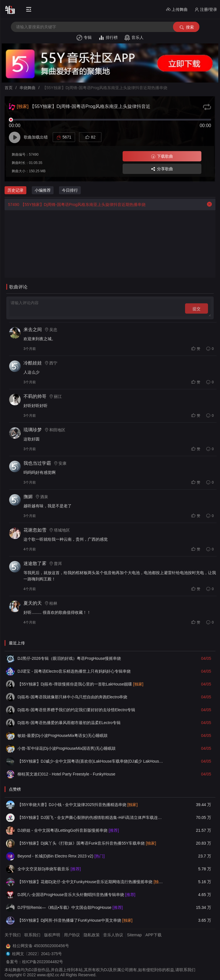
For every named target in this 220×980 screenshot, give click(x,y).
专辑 (84, 38)
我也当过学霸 (37, 463)
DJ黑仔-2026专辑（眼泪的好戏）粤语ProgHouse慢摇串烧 (69, 658)
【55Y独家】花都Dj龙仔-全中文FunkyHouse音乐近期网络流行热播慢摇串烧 (90, 882)
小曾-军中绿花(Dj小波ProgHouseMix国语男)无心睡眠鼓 (67, 748)
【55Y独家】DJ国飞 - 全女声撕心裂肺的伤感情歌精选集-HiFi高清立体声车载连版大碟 (90, 817)
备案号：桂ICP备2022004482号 (35, 962)
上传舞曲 (177, 10)
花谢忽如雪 (35, 530)
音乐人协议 (113, 935)
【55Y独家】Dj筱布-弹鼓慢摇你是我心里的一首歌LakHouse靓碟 (80, 684)
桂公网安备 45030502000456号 (41, 946)
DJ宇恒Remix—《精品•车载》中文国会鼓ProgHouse (70, 907)
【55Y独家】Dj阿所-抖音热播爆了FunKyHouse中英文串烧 (75, 920)
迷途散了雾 (35, 563)
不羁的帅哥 (35, 396)
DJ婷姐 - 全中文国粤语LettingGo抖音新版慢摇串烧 (68, 830)
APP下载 (154, 935)
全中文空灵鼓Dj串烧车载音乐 (49, 869)
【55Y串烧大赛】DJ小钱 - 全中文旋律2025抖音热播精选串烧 (77, 805)
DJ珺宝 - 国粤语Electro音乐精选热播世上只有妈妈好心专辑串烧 (74, 671)
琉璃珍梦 (33, 430)
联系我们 (32, 935)
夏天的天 (33, 603)
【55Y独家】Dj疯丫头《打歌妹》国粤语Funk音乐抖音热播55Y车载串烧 (87, 843)
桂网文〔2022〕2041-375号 (37, 954)
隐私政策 (92, 935)
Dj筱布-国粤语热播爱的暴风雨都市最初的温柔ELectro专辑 (69, 723)
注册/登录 (206, 10)
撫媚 (28, 497)
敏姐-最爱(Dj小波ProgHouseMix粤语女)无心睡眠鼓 (63, 735)
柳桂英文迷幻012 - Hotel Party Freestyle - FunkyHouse (66, 774)
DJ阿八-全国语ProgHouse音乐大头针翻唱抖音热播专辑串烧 (76, 895)
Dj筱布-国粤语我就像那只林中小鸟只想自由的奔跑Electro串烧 (72, 697)
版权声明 (52, 935)
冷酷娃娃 (33, 363)
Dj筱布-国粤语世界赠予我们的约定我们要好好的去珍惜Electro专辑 (76, 710)
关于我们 (13, 935)
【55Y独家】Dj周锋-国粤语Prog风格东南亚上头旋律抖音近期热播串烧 (75, 205)
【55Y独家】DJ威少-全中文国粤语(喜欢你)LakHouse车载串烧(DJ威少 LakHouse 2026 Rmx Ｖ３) (90, 761)
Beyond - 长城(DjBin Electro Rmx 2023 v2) (61, 856)
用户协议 (72, 935)
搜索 (186, 27)
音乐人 (134, 38)
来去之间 (33, 329)
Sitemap (134, 935)
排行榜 (108, 38)
